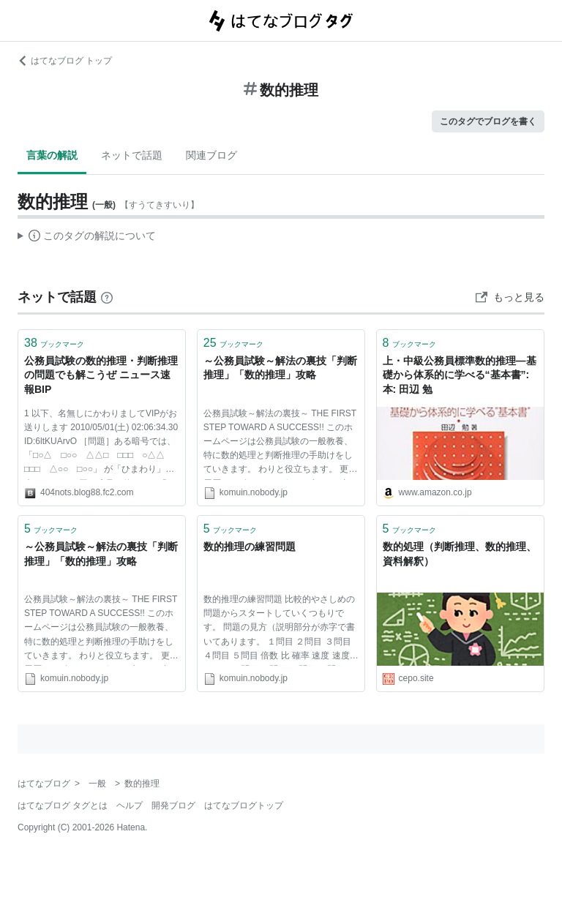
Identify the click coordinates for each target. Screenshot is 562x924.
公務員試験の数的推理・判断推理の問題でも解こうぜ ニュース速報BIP (101, 375)
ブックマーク (54, 343)
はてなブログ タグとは (63, 805)
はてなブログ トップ (65, 61)
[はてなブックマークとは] (107, 297)
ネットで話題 (132, 155)
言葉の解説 (52, 155)
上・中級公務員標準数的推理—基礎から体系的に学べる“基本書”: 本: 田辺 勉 (460, 375)
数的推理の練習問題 (250, 546)
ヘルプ (130, 805)
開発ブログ (173, 805)
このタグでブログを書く (488, 121)
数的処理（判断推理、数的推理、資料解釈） (460, 554)
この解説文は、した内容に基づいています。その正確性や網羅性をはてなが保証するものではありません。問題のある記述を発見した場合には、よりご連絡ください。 (87, 238)
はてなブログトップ (244, 805)
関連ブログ (211, 155)
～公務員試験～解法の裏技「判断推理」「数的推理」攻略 (280, 368)
